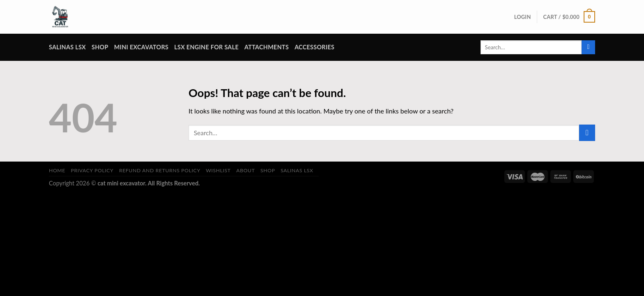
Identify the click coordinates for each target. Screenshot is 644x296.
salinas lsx (67, 47)
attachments (267, 47)
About (245, 170)
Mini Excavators (141, 47)
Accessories (314, 47)
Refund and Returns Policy (160, 170)
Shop (100, 47)
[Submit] (588, 47)
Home (57, 170)
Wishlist (218, 170)
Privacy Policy (92, 170)
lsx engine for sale (206, 47)
